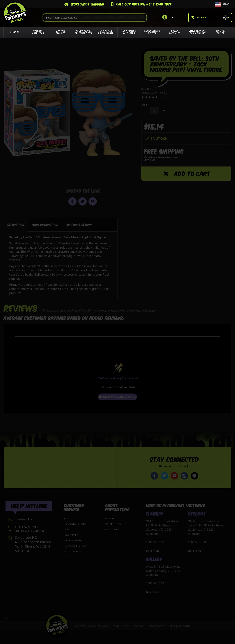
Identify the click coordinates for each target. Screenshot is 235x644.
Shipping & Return (79, 224)
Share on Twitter (83, 201)
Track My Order (72, 551)
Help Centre (70, 518)
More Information (45, 224)
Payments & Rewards (76, 546)
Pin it (93, 201)
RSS (6, 618)
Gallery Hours (154, 592)
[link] (167, 17)
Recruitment (112, 529)
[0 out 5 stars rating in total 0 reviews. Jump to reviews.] (158, 97)
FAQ (66, 557)
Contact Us (23, 519)
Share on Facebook (72, 201)
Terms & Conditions (75, 540)
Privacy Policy (71, 535)
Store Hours (153, 551)
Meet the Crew (113, 524)
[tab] (16, 224)
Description (16, 224)
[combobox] (95, 18)
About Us (110, 518)
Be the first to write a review (117, 396)
